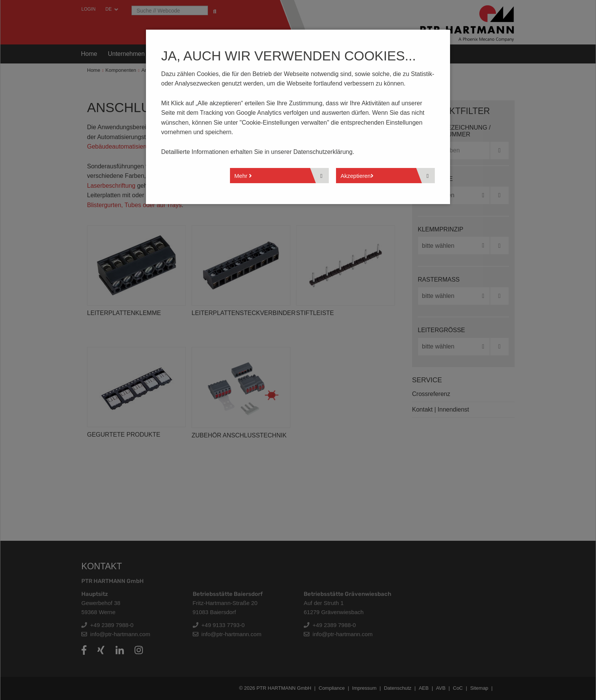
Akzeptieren (357, 176)
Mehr (243, 176)
